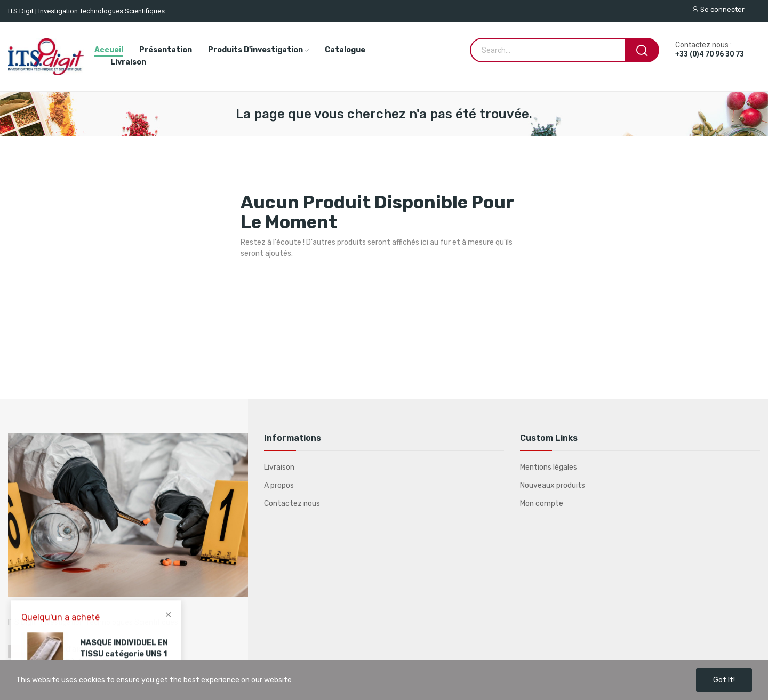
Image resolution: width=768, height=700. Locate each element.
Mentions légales (549, 467)
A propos (279, 485)
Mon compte (542, 504)
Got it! (724, 680)
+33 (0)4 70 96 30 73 (710, 54)
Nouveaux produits (553, 485)
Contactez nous (292, 504)
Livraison (279, 467)
